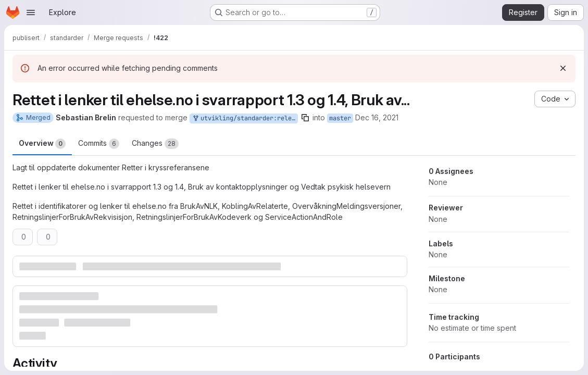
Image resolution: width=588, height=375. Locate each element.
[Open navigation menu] (31, 12)
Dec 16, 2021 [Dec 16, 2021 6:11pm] (377, 117)
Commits (99, 144)
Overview (42, 144)
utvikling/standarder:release (245, 118)
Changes (155, 144)
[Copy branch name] (305, 118)
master (340, 118)
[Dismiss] (563, 68)
